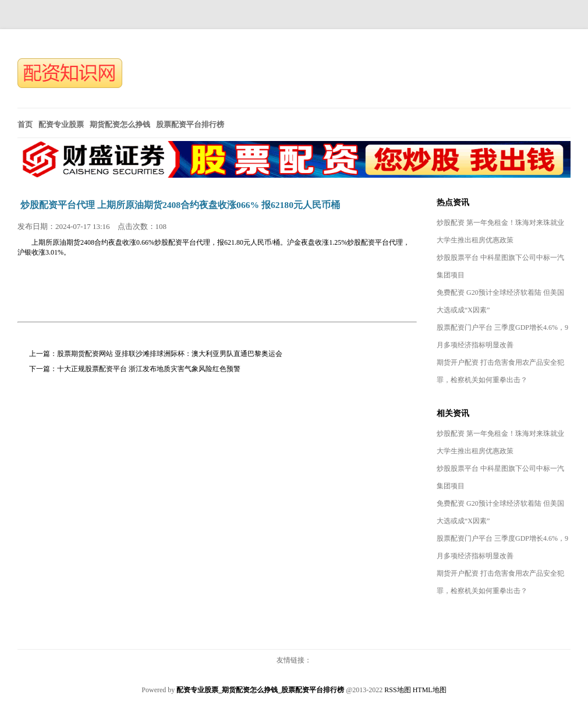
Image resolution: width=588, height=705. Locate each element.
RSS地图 (397, 690)
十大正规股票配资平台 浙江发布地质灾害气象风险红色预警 (149, 369)
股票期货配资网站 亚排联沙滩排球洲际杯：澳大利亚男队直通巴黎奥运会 (170, 354)
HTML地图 (430, 690)
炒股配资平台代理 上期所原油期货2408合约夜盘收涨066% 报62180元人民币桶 (180, 205)
